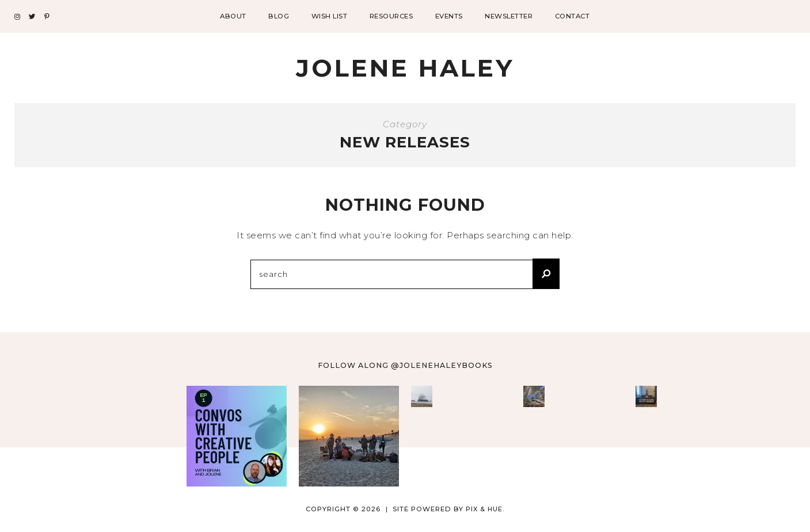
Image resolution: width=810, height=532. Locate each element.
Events (449, 16)
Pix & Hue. (485, 509)
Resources (391, 16)
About (233, 16)
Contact (573, 16)
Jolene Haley (405, 68)
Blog (279, 16)
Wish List (330, 16)
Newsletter (509, 16)
